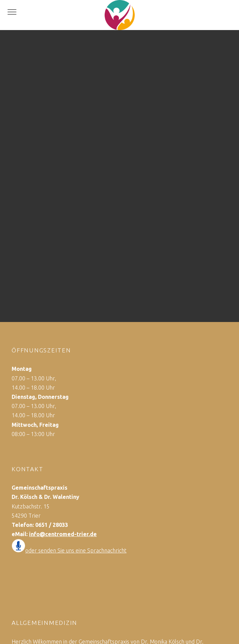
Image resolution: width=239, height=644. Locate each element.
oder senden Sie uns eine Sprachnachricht (76, 550)
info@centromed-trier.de (63, 534)
